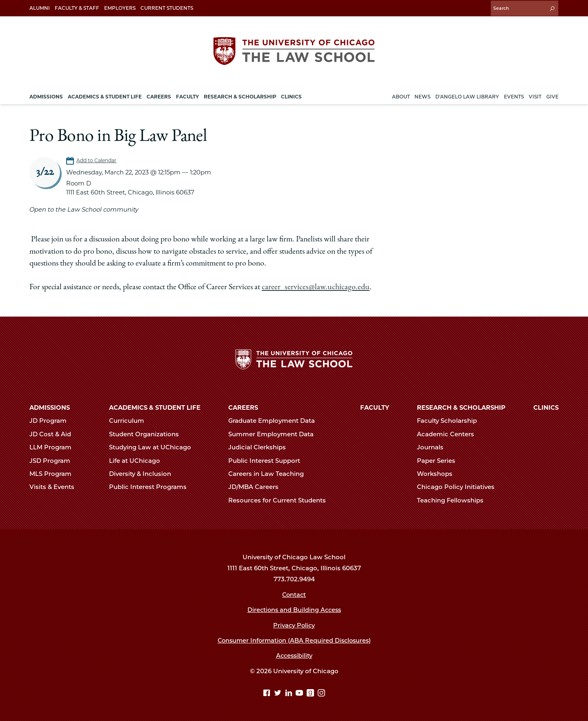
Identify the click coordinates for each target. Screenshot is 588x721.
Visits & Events (55, 487)
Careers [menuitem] (159, 95)
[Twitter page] (279, 693)
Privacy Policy (294, 625)
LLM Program (54, 447)
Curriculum (130, 420)
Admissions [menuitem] (46, 95)
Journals (434, 447)
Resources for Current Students (281, 500)
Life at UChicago (138, 460)
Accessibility (294, 655)
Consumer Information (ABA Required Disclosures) (294, 640)
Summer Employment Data (274, 433)
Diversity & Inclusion (144, 473)
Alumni (40, 8)
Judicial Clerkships (261, 447)
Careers (243, 407)
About (401, 95)
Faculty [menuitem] (187, 95)
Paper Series (440, 460)
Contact (294, 594)
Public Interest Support (268, 460)
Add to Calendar (97, 160)
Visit (535, 95)
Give (552, 95)
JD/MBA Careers (257, 487)
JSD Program (53, 460)
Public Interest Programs (151, 487)
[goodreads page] (311, 693)
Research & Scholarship (461, 407)
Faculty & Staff (77, 8)
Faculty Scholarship (450, 420)
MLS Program (54, 473)
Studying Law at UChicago (154, 447)
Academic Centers (449, 433)
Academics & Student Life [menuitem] (105, 95)
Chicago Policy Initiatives (459, 487)
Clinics (546, 407)
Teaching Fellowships (454, 500)
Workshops (438, 473)
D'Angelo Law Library (467, 95)
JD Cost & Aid (54, 433)
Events (514, 95)
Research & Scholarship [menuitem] (240, 95)
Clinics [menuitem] (291, 95)
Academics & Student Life (155, 407)
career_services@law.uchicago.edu (314, 286)
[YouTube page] (300, 693)
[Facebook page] (268, 693)
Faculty (375, 407)
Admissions (50, 407)
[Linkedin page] (290, 693)
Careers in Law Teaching (269, 473)
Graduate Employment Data (275, 420)
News (422, 95)
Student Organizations (147, 433)
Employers (120, 8)
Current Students (167, 8)
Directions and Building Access (294, 609)
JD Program (51, 420)
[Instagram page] (321, 693)
